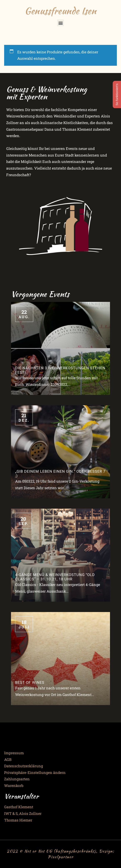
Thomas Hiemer (18, 820)
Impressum (14, 753)
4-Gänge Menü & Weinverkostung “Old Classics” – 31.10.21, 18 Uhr (55, 577)
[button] (60, 23)
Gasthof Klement (19, 807)
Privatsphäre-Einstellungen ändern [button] (35, 773)
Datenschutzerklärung (24, 766)
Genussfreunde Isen (60, 11)
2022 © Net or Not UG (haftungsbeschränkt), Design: (61, 851)
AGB (8, 760)
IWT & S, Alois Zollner (23, 814)
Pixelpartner (61, 857)
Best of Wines (30, 683)
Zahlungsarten (17, 779)
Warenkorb (14, 786)
